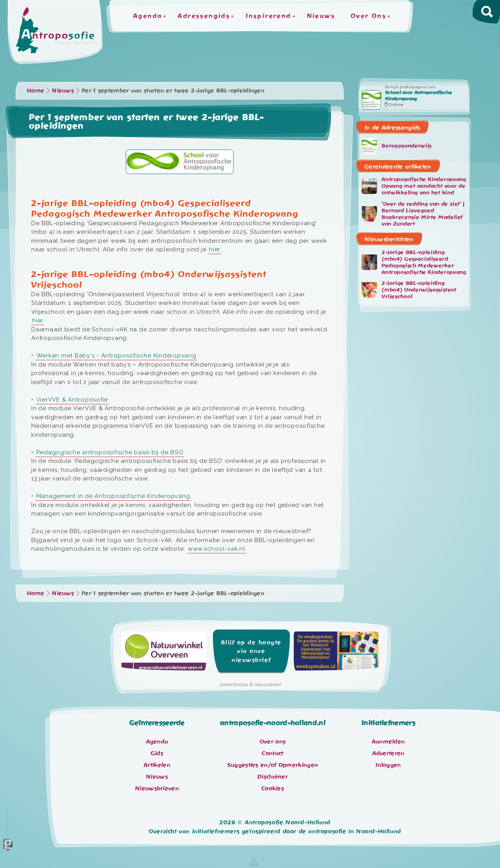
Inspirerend (268, 16)
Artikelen (157, 765)
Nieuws (321, 16)
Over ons (273, 742)
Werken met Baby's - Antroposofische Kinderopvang (116, 356)
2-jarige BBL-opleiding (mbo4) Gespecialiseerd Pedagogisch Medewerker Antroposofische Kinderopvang (414, 262)
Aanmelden (388, 742)
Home (36, 91)
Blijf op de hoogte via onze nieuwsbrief (251, 651)
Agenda (148, 16)
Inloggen (388, 765)
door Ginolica (8, 829)
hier (215, 249)
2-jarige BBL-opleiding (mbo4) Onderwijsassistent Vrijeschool (409, 290)
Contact (272, 753)
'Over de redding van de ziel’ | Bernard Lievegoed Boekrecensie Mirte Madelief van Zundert (413, 214)
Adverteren (388, 753)
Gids (157, 753)
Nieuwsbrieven (157, 788)
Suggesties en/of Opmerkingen (273, 765)
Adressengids (204, 16)
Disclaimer (273, 777)
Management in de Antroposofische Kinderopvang (113, 496)
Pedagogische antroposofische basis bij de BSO (110, 452)
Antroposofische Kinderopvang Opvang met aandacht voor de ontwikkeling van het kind (414, 186)
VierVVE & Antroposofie (72, 400)
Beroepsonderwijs (396, 146)
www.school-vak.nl (217, 549)
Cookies (273, 788)
